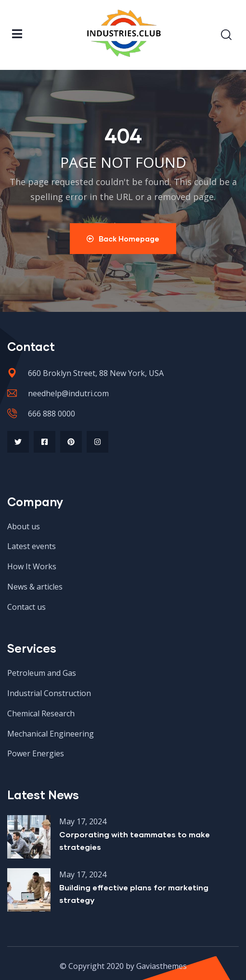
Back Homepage (123, 239)
